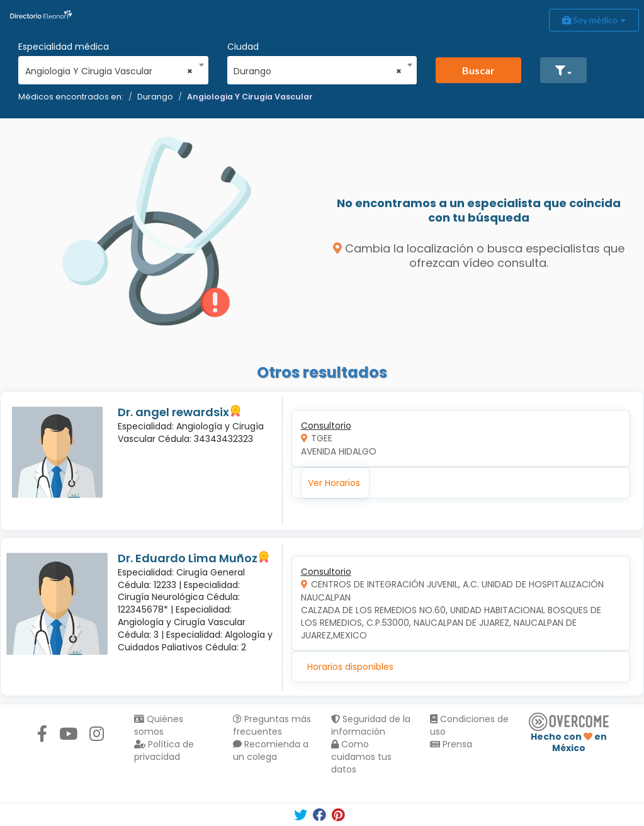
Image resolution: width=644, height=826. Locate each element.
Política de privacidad (164, 750)
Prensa (451, 744)
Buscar (478, 70)
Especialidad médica (64, 47)
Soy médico (594, 20)
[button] (563, 70)
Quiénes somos (159, 725)
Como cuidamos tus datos (361, 757)
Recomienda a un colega (271, 750)
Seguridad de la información (371, 725)
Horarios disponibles (350, 667)
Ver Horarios (334, 483)
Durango (155, 97)
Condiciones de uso (469, 725)
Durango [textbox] (318, 71)
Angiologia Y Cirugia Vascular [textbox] (109, 71)
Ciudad (243, 47)
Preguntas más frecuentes (272, 725)
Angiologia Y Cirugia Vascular (250, 97)
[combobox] (109, 68)
